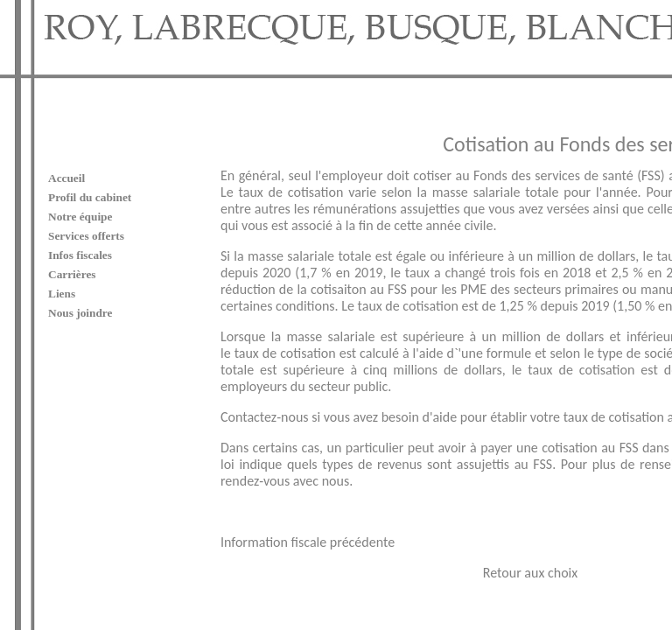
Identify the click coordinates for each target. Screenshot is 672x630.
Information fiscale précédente (197, 516)
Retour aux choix (420, 546)
